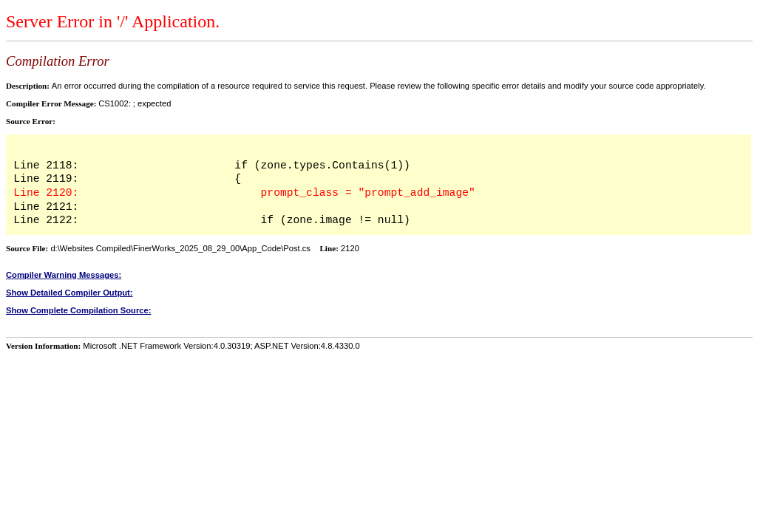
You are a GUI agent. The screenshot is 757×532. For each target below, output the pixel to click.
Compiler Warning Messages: (64, 275)
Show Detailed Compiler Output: (69, 293)
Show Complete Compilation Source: (78, 310)
